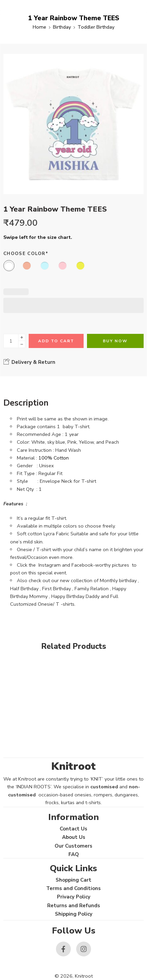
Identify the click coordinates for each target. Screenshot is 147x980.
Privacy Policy (74, 897)
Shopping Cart (73, 880)
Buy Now (115, 341)
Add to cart (56, 341)
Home (39, 27)
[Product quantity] (11, 341)
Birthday (62, 27)
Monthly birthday (118, 580)
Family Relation (92, 589)
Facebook (82, 565)
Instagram (50, 565)
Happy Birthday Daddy (75, 596)
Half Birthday (24, 589)
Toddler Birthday (96, 27)
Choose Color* (26, 254)
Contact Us (73, 829)
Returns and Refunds (74, 906)
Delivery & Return (29, 362)
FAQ (74, 854)
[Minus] (22, 344)
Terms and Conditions (73, 888)
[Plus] (22, 337)
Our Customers (73, 846)
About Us (74, 837)
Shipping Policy (74, 914)
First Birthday (56, 589)
